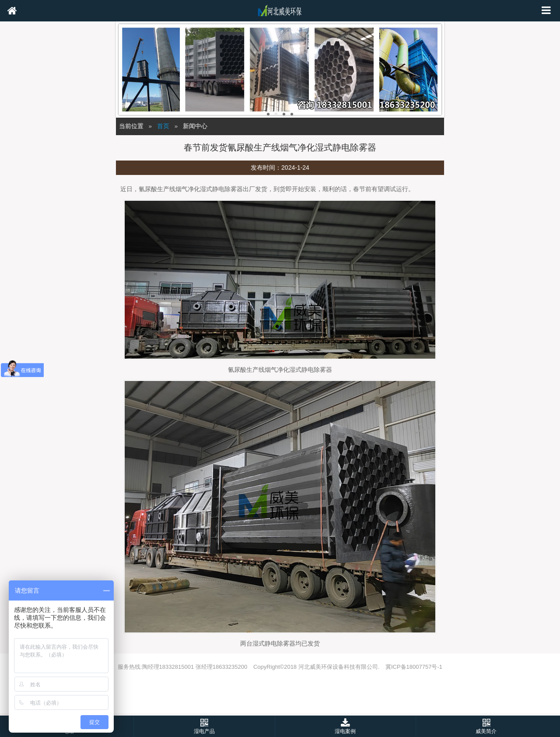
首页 (163, 126)
